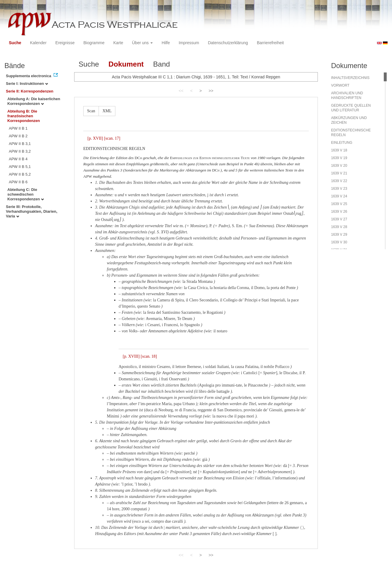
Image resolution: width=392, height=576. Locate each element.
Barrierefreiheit (270, 43)
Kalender (38, 43)
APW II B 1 (18, 128)
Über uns (143, 43)
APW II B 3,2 (20, 151)
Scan (91, 111)
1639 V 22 (339, 181)
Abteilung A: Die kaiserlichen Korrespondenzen (34, 101)
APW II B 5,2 (20, 174)
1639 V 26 (339, 212)
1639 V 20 (339, 166)
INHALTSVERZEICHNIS (350, 78)
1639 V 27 (339, 219)
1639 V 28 (339, 227)
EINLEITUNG (342, 143)
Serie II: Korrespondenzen (30, 91)
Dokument (126, 64)
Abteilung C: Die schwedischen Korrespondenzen (26, 194)
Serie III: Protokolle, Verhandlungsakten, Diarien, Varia (32, 211)
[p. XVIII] (131, 356)
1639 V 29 (339, 235)
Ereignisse (65, 43)
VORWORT (340, 85)
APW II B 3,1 (20, 144)
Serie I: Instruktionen (27, 84)
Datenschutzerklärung (228, 43)
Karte (118, 43)
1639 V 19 (339, 158)
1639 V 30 (339, 242)
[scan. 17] (112, 138)
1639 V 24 (339, 196)
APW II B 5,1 (20, 167)
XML (107, 111)
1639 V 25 (339, 204)
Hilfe (166, 43)
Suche (15, 43)
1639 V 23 (339, 189)
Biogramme (94, 43)
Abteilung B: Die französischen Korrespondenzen (24, 116)
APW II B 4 (18, 159)
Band (161, 64)
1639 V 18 (339, 150)
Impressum (189, 43)
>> (211, 91)
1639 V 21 (339, 173)
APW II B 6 (18, 182)
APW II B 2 (18, 136)
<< (181, 91)
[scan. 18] (149, 356)
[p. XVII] (95, 138)
